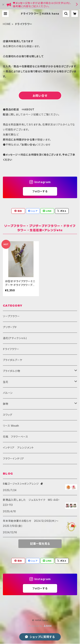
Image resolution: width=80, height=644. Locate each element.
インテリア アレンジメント (18, 448)
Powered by (40, 626)
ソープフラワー (11, 316)
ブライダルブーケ (13, 360)
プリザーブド (10, 327)
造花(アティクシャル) (15, 338)
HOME (7, 24)
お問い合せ (40, 96)
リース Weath (11, 426)
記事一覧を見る (40, 544)
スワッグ (8, 415)
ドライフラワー (11, 349)
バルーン (8, 393)
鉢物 (6, 404)
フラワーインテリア (14, 458)
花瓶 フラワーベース (15, 437)
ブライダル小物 (12, 371)
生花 (6, 382)
